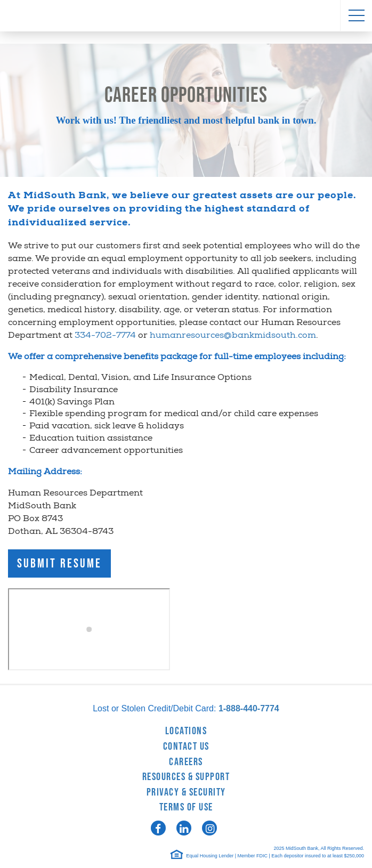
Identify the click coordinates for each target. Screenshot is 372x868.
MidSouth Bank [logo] (186, 16)
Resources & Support (186, 777)
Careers (186, 762)
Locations (186, 731)
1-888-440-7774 (249, 708)
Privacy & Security (186, 792)
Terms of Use (186, 807)
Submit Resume (59, 563)
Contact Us (186, 747)
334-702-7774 (105, 336)
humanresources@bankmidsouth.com (233, 336)
